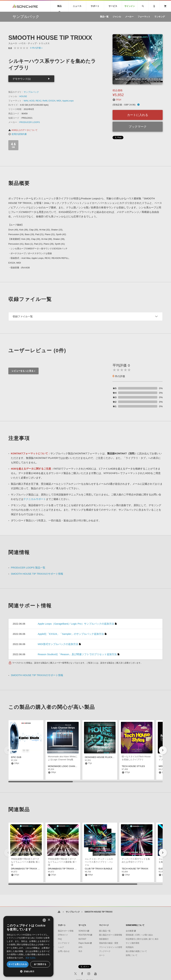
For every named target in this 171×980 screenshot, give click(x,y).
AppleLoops (68, 101)
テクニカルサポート (35, 499)
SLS (80, 951)
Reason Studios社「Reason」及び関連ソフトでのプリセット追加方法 (77, 654)
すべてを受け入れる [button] (18, 964)
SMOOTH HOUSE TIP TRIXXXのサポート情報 (37, 574)
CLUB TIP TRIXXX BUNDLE (99, 869)
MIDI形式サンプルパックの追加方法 (58, 644)
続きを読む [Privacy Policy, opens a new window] (31, 958)
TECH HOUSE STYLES (133, 766)
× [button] (49, 920)
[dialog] (28, 946)
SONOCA (83, 931)
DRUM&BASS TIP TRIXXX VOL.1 (64, 869)
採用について (132, 955)
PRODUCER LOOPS (30, 122)
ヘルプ (61, 947)
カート (102, 955)
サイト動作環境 (133, 943)
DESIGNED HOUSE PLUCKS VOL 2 (103, 757)
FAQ (60, 939)
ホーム (59, 912)
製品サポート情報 (66, 931)
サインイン (130, 6)
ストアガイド (64, 943)
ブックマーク (138, 127)
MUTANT (82, 939)
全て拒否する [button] (40, 964)
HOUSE (23, 96)
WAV (26, 101)
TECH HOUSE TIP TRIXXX (135, 869)
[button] (163, 750)
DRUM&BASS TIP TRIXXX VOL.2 (27, 869)
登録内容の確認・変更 (109, 943)
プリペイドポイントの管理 (111, 947)
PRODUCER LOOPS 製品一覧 (28, 568)
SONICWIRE (25, 6)
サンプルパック (31, 92)
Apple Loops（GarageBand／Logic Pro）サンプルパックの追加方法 (76, 624)
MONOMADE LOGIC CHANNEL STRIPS (68, 766)
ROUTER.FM (84, 935)
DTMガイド (63, 935)
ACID (32, 101)
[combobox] (44, 920)
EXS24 (52, 101)
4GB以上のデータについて (23, 130)
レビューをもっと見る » (23, 371)
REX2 (38, 101)
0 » (36, 48)
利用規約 (130, 947)
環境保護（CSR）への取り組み (139, 935)
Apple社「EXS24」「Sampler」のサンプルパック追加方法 (71, 634)
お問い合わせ (64, 951)
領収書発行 (104, 939)
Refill (45, 101)
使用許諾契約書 (18, 134)
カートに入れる (138, 115)
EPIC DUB (16, 757)
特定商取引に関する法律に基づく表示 (142, 939)
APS (80, 947)
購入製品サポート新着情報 (111, 935)
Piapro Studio (84, 943)
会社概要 (130, 931)
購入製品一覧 (105, 931)
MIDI (59, 101)
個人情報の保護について (136, 951)
